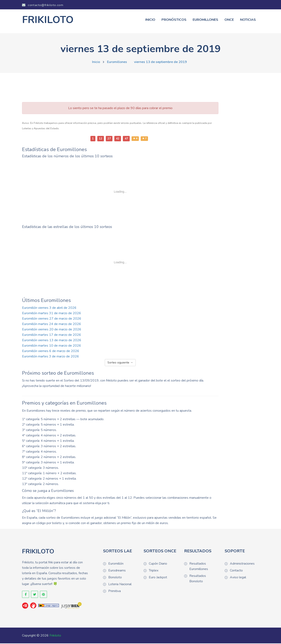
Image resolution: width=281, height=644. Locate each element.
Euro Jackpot (158, 578)
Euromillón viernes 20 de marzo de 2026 (52, 330)
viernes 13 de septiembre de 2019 (160, 63)
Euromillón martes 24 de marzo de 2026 (52, 325)
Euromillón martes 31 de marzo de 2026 (52, 314)
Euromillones (205, 20)
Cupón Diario (158, 564)
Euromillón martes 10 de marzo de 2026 (52, 346)
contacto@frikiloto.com (43, 5)
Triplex (154, 571)
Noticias (248, 20)
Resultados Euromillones (199, 567)
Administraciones (242, 564)
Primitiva (115, 592)
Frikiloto (55, 636)
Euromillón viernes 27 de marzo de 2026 (52, 319)
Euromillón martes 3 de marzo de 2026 (51, 357)
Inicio (150, 20)
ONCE (229, 20)
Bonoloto (115, 578)
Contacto (236, 571)
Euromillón (116, 564)
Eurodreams (117, 571)
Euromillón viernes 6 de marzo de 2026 (51, 352)
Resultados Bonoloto (198, 579)
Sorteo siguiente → (120, 363)
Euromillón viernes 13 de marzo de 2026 (52, 341)
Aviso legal (238, 578)
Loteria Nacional (120, 585)
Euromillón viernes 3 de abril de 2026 (49, 308)
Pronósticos (174, 20)
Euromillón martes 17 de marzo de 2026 (52, 335)
